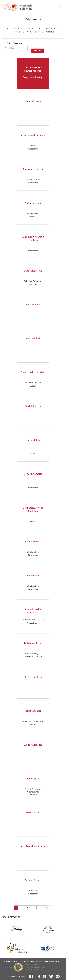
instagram (38, 976)
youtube (58, 976)
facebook (31, 976)
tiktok (44, 976)
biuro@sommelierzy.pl (17, 976)
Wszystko (50, 32)
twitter (51, 977)
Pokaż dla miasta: (15, 43)
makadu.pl (55, 961)
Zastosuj (37, 51)
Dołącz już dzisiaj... (33, 77)
